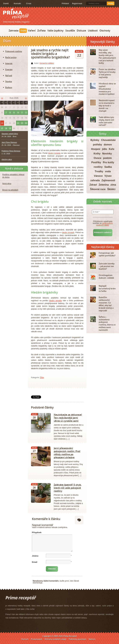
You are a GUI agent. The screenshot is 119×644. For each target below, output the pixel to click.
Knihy (97, 154)
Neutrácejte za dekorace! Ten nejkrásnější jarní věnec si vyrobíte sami (68, 418)
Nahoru (92, 639)
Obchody (105, 31)
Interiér (9, 63)
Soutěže (70, 31)
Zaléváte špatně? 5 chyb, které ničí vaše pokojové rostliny (68, 488)
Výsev (108, 176)
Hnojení (96, 149)
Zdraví (93, 185)
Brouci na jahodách (10, 190)
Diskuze (81, 31)
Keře (112, 149)
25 (22, 123)
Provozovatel (36, 639)
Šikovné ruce (98, 189)
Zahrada (14, 31)
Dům (23, 31)
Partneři (25, 639)
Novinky (107, 154)
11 (22, 112)
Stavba (9, 81)
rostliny (98, 167)
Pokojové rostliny (14, 51)
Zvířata (41, 31)
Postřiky (96, 162)
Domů (6, 3)
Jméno (35, 556)
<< (2, 98)
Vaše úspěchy (55, 31)
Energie (9, 69)
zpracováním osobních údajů (105, 224)
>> (26, 98)
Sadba (108, 167)
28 (6, 128)
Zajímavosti (108, 180)
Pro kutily (109, 162)
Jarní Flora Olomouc (9, 142)
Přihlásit (65, 3)
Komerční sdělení (47, 63)
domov (108, 145)
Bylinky (95, 140)
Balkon (9, 87)
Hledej (111, 3)
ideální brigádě (68, 233)
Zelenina (104, 185)
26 (26, 123)
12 (26, 112)
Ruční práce (11, 57)
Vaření (32, 31)
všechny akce (7, 159)
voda (108, 171)
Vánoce (98, 176)
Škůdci (111, 189)
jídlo (105, 149)
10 (18, 112)
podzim (107, 158)
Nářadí (9, 76)
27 (2, 128)
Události (93, 31)
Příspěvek (37, 532)
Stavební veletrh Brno (10, 134)
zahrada (95, 180)
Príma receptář (16, 14)
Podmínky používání (77, 639)
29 (10, 128)
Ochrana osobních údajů (55, 639)
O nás (29, 3)
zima (113, 185)
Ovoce (98, 158)
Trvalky (99, 171)
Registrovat (77, 3)
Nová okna (7, 184)
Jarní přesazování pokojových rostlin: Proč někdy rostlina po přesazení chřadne (67, 453)
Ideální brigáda (54, 153)
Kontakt (17, 3)
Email (35, 562)
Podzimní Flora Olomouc (11, 151)
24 (18, 123)
